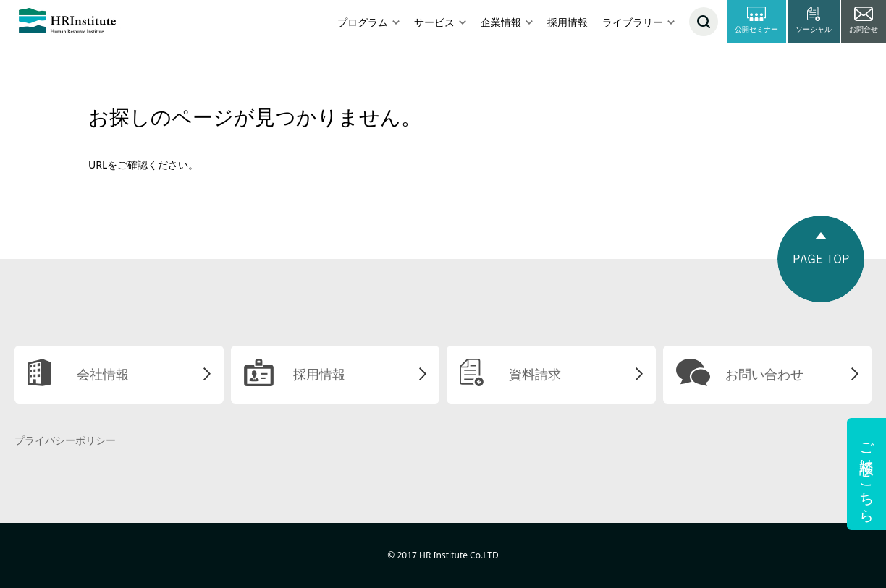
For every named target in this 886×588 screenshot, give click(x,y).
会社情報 (103, 374)
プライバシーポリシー (65, 440)
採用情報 (568, 22)
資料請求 (535, 374)
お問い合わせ (764, 374)
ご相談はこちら (867, 474)
